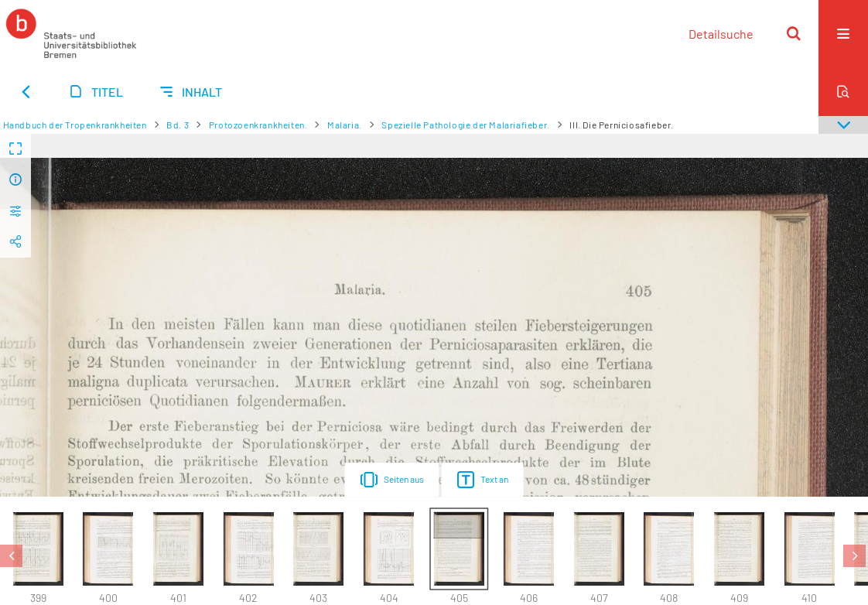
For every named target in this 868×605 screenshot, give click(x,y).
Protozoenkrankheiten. (258, 125)
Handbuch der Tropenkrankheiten (75, 125)
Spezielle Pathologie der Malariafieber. (465, 125)
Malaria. (345, 125)
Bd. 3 (178, 125)
